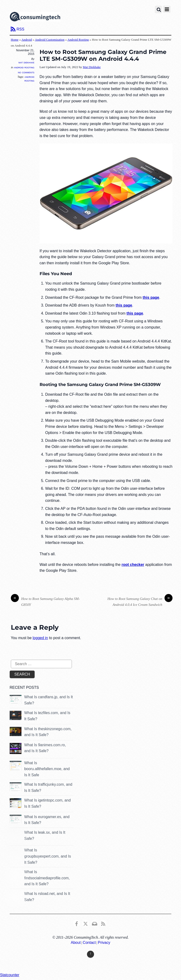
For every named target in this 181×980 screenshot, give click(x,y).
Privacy (104, 943)
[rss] (103, 923)
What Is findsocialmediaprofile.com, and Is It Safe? (47, 878)
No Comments (26, 72)
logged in (40, 638)
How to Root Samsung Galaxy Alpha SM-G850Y (45, 601)
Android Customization (50, 40)
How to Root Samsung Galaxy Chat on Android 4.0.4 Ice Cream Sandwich (140, 601)
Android (27, 40)
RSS (20, 29)
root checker (133, 565)
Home (15, 40)
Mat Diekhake (26, 62)
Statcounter (10, 975)
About (76, 943)
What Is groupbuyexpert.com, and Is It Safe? (48, 856)
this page (151, 297)
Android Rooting (78, 40)
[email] (94, 923)
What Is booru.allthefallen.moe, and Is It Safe (47, 769)
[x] (86, 923)
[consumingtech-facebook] (77, 923)
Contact (89, 943)
